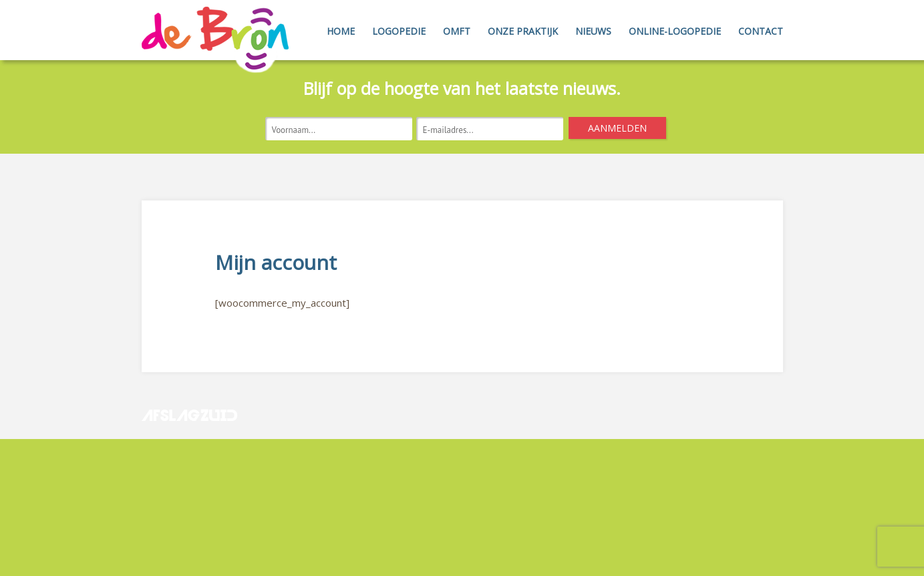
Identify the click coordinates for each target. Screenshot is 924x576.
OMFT (457, 31)
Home (341, 31)
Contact (761, 31)
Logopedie (399, 31)
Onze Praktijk (523, 31)
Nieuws (593, 31)
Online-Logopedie (675, 31)
